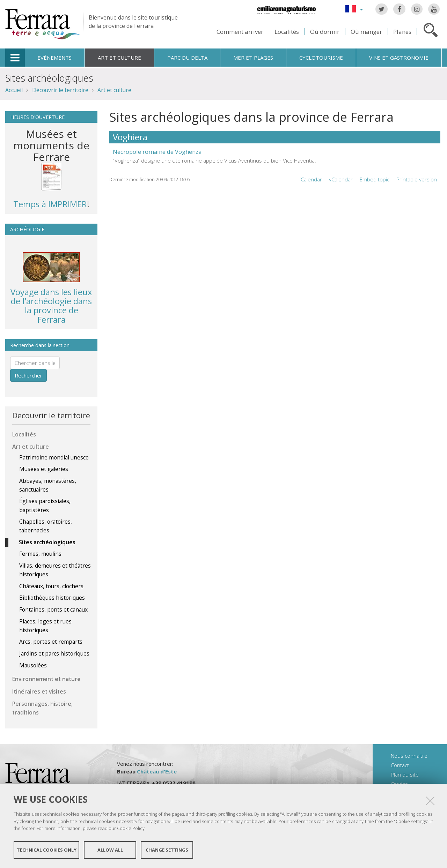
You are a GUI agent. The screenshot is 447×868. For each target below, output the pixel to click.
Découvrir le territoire (60, 90)
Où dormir (325, 32)
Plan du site (405, 775)
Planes (402, 32)
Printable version (417, 179)
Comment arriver (240, 32)
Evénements (54, 58)
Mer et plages (253, 58)
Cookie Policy (131, 828)
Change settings (167, 850)
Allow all (110, 850)
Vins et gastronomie (399, 58)
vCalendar (341, 179)
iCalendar (311, 179)
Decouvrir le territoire (51, 415)
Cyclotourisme (321, 58)
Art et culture (119, 58)
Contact (400, 765)
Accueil (14, 90)
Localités (287, 32)
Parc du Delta (187, 58)
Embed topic (375, 179)
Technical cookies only (47, 850)
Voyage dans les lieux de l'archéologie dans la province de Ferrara (51, 306)
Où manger (366, 32)
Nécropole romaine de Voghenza (157, 152)
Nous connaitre (409, 756)
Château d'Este (157, 771)
